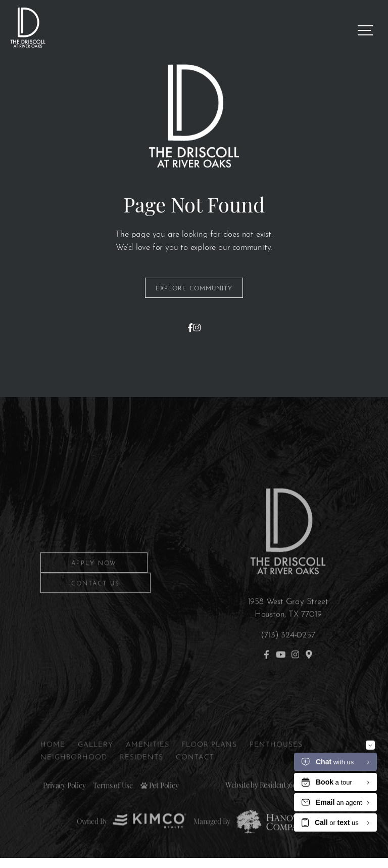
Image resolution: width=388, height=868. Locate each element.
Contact (195, 773)
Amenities (148, 759)
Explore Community (194, 288)
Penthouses (276, 759)
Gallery (95, 759)
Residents (141, 773)
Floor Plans (209, 759)
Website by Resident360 (261, 800)
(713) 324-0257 (288, 650)
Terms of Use (113, 801)
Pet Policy (160, 801)
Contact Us (95, 599)
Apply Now (94, 579)
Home (53, 759)
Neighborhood (74, 773)
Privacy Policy (64, 801)
